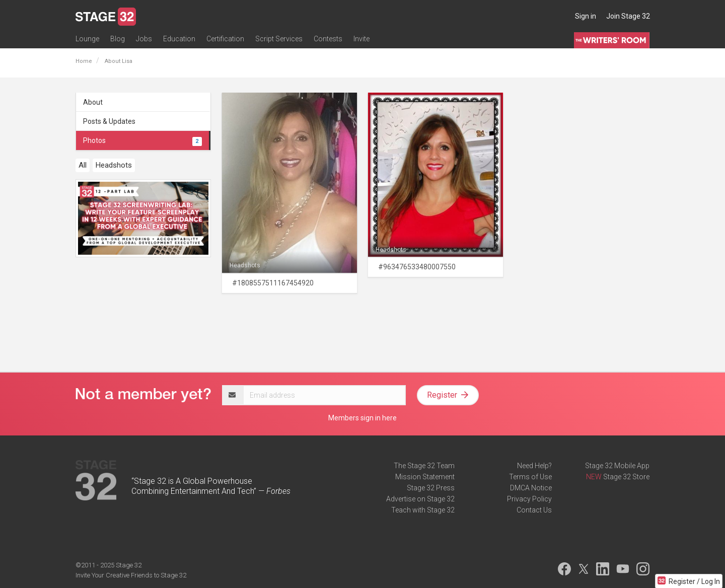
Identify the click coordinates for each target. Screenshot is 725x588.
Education (179, 39)
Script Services (279, 39)
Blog (118, 39)
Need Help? (534, 466)
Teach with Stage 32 (423, 510)
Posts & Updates (109, 121)
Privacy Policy (529, 499)
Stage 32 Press (431, 488)
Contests (328, 39)
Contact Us (534, 510)
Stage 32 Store (626, 477)
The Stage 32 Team (424, 466)
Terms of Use (530, 477)
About (93, 102)
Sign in (586, 16)
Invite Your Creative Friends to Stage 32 (131, 575)
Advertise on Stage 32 (420, 499)
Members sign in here (362, 418)
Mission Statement (425, 477)
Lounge (87, 39)
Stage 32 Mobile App (617, 466)
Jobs (144, 39)
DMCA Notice (531, 488)
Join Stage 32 (628, 16)
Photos (142, 140)
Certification (225, 39)
